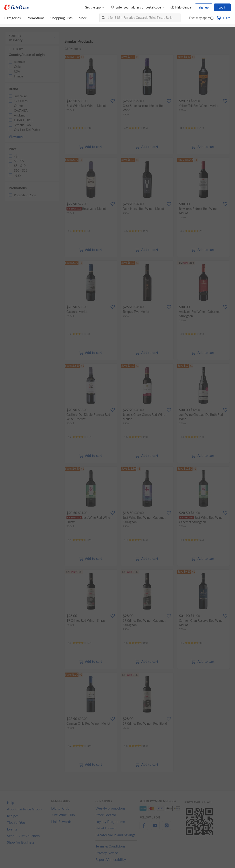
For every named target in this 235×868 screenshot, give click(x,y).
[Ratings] (80, 128)
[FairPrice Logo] (17, 7)
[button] (212, 18)
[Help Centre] (181, 8)
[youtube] (155, 828)
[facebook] (144, 828)
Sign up (204, 7)
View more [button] (16, 137)
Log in (222, 7)
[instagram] (167, 828)
